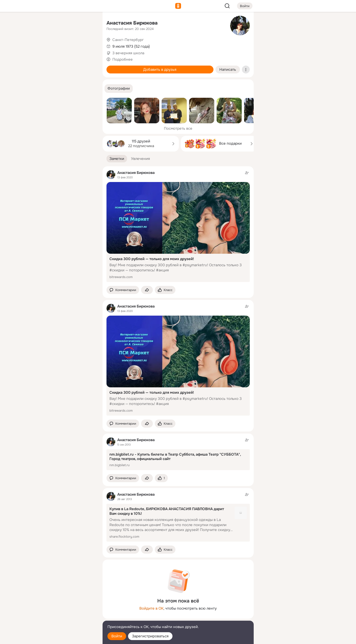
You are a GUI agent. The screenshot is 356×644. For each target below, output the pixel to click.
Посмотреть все (178, 128)
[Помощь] (45, 88)
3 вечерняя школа (128, 53)
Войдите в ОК (151, 608)
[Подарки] (45, 67)
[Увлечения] (66, 24)
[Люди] (66, 45)
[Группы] (88, 24)
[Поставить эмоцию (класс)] (165, 290)
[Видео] (88, 45)
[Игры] (88, 67)
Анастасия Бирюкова (132, 23)
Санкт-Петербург (128, 40)
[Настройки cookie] (66, 637)
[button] (119, 89)
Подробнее (123, 59)
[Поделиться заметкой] (147, 290)
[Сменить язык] (66, 617)
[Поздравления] (66, 67)
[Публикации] (45, 45)
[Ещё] (66, 606)
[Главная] (45, 24)
